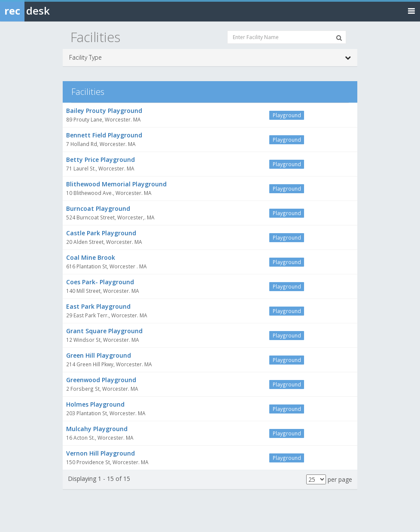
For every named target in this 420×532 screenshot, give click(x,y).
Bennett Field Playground (104, 135)
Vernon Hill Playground (100, 453)
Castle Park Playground (101, 233)
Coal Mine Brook (91, 257)
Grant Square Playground (104, 331)
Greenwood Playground (101, 380)
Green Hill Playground (99, 355)
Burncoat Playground (98, 208)
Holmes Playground (95, 404)
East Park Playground (98, 306)
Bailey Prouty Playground (104, 111)
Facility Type (210, 58)
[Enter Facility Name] (287, 37)
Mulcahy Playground (97, 429)
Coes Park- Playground (100, 282)
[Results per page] (316, 479)
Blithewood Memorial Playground (116, 184)
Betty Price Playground (100, 160)
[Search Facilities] (339, 38)
